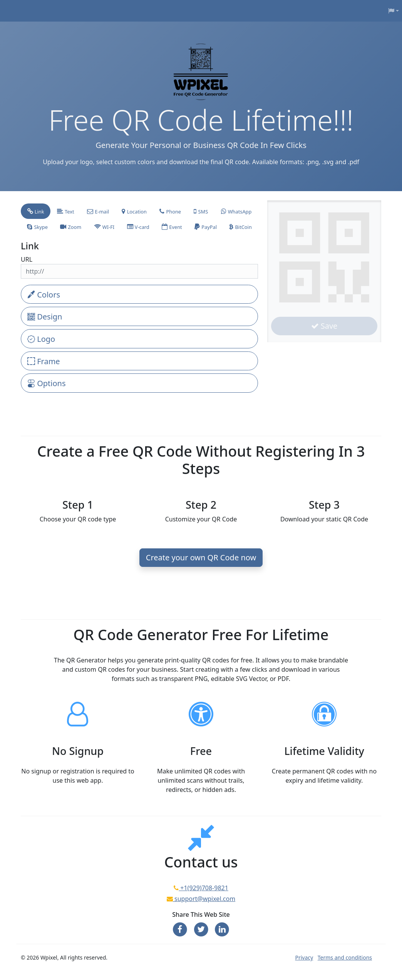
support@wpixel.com (204, 899)
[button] (394, 11)
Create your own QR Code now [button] (201, 557)
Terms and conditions (345, 957)
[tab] (36, 211)
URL (27, 259)
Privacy (304, 957)
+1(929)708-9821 (204, 888)
